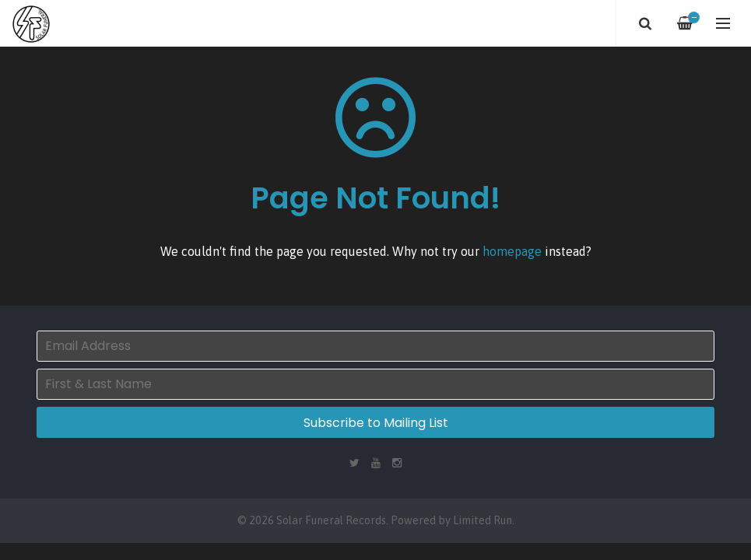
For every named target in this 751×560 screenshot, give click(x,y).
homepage (512, 251)
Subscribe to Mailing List (376, 423)
